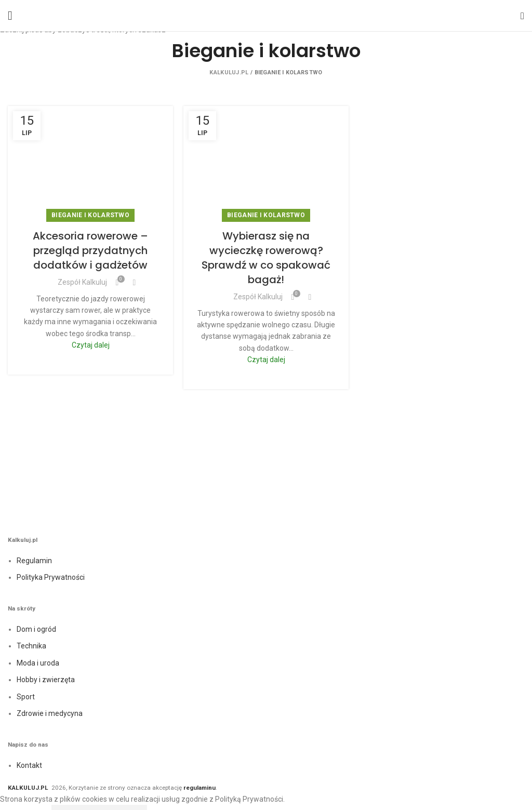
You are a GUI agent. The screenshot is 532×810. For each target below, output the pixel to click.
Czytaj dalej (91, 345)
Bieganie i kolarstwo (90, 215)
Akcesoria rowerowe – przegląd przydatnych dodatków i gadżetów (90, 250)
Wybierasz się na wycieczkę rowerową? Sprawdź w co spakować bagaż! (266, 258)
